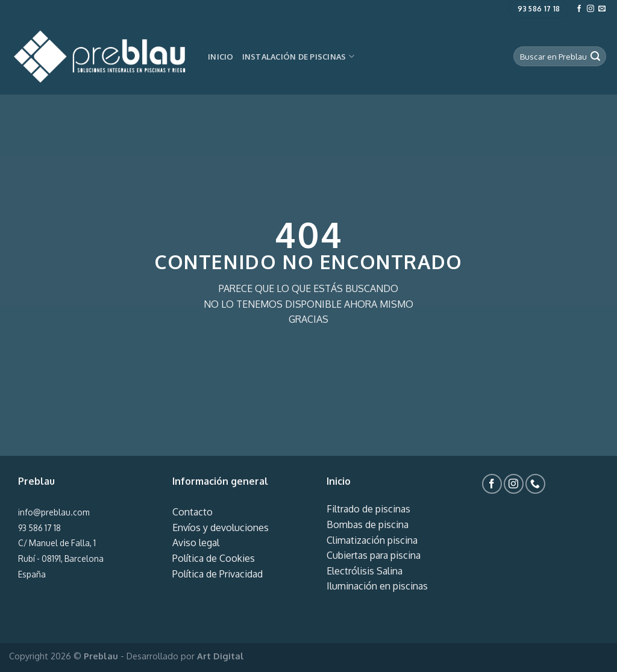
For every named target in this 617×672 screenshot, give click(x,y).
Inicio (221, 57)
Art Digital (221, 656)
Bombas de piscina (368, 524)
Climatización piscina (372, 540)
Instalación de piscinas (298, 56)
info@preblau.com (54, 512)
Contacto (193, 512)
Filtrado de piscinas (368, 509)
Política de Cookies (214, 558)
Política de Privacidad (218, 574)
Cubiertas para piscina (374, 555)
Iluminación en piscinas (377, 586)
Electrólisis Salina (365, 571)
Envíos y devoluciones (221, 527)
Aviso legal (196, 543)
